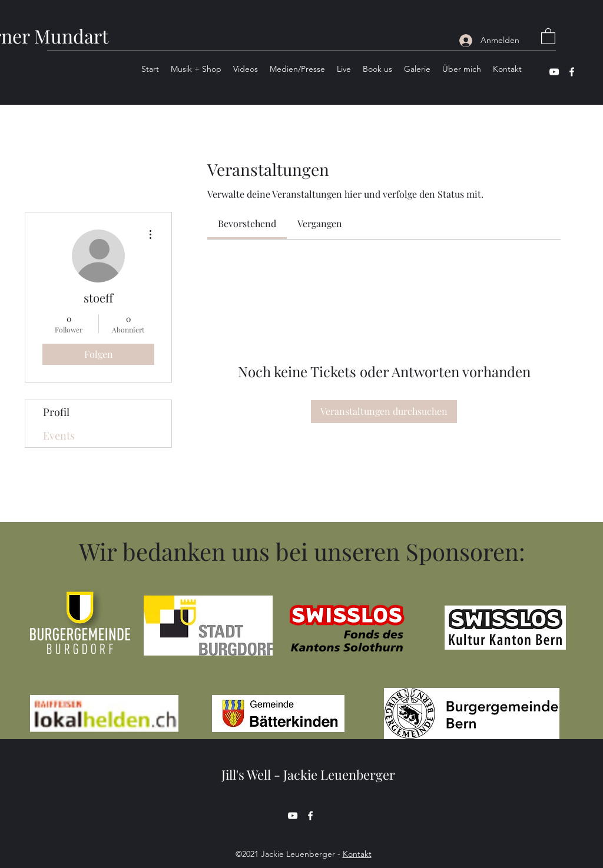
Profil (56, 412)
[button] (548, 36)
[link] (247, 223)
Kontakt (357, 854)
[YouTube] (554, 72)
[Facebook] (572, 72)
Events (59, 435)
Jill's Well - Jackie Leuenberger (308, 774)
